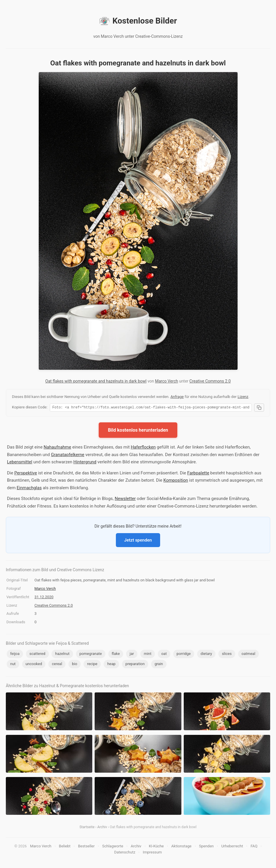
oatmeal (248, 654)
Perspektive (26, 474)
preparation (135, 665)
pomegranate (91, 654)
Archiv (102, 828)
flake (116, 654)
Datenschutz (125, 853)
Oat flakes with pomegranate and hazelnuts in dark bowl (96, 381)
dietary (206, 654)
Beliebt (65, 847)
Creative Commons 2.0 (210, 381)
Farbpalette (198, 474)
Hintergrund (85, 463)
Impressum (152, 853)
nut (13, 665)
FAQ (254, 847)
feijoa (15, 654)
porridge (184, 654)
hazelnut (62, 654)
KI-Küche (156, 847)
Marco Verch (167, 381)
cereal (57, 665)
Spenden (207, 847)
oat (164, 654)
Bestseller (86, 847)
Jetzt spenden (138, 541)
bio (75, 665)
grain (159, 665)
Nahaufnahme (57, 448)
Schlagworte (113, 847)
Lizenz (243, 397)
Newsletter (125, 499)
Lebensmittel (20, 463)
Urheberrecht (232, 847)
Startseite (87, 828)
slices (227, 654)
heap (111, 665)
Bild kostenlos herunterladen (138, 431)
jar (132, 654)
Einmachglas (29, 489)
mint (148, 654)
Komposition (176, 481)
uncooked (34, 665)
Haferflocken (143, 448)
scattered (37, 654)
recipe (92, 665)
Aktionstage (181, 847)
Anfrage (177, 397)
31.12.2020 (44, 598)
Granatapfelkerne (68, 456)
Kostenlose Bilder (138, 21)
